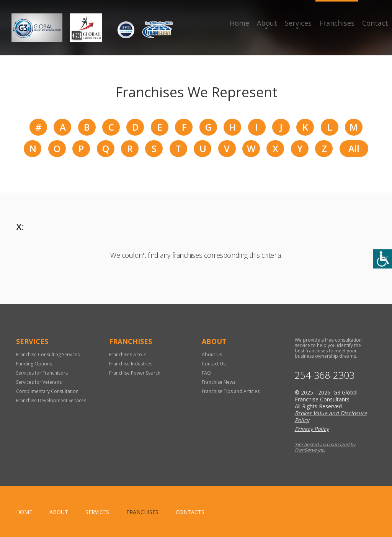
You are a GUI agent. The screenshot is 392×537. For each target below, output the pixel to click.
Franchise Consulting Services (48, 354)
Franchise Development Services (51, 400)
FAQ (206, 373)
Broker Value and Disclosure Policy (331, 417)
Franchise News (219, 382)
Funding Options (34, 364)
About (267, 23)
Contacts (190, 512)
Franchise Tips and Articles (231, 391)
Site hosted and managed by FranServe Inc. (325, 447)
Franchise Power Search (135, 373)
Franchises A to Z (128, 354)
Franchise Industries (131, 364)
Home (239, 23)
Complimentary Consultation (47, 391)
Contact (375, 23)
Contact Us (214, 364)
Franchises (337, 23)
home (24, 512)
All (354, 148)
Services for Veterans (39, 382)
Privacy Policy (312, 429)
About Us (212, 354)
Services (298, 23)
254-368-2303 (325, 375)
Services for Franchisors (42, 373)
